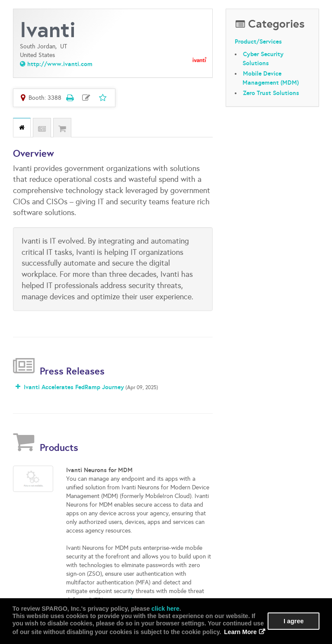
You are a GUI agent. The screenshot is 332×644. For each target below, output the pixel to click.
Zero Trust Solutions (271, 93)
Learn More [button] (240, 632)
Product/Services (258, 42)
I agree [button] (294, 621)
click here (165, 609)
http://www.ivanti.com (60, 64)
